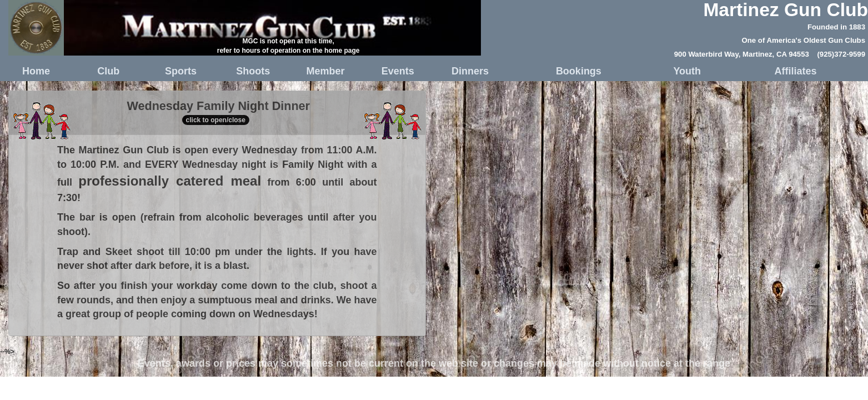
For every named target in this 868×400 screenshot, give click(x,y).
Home (36, 71)
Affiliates (796, 71)
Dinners (470, 71)
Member (326, 71)
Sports (181, 71)
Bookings (579, 71)
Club (108, 71)
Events (398, 71)
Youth (687, 71)
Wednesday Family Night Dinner (217, 114)
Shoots (253, 71)
